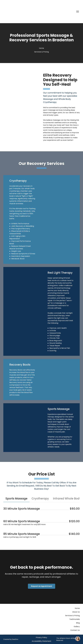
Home (41, 48)
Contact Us (75, 630)
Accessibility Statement (41, 641)
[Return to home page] (16, 12)
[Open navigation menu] (78, 12)
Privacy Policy (41, 637)
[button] (16, 499)
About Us (76, 612)
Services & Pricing (41, 52)
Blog (78, 623)
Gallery (77, 627)
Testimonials (75, 619)
